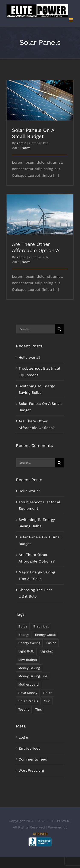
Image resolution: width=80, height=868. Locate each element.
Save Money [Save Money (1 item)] (28, 693)
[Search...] (35, 329)
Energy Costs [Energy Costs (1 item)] (45, 635)
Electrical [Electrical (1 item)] (41, 626)
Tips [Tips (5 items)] (39, 709)
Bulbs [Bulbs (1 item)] (23, 626)
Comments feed (33, 759)
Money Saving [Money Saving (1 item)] (29, 668)
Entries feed (30, 748)
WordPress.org (31, 770)
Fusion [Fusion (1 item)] (51, 643)
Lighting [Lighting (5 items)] (46, 651)
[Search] (59, 329)
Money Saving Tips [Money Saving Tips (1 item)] (33, 676)
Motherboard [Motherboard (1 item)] (29, 684)
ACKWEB (40, 834)
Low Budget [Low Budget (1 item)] (28, 660)
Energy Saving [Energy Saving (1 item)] (29, 643)
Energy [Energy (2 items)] (24, 635)
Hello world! (29, 357)
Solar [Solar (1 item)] (47, 693)
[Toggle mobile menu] (71, 20)
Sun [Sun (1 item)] (47, 701)
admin (22, 143)
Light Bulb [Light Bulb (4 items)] (26, 651)
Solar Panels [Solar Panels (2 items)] (28, 701)
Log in (24, 737)
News (26, 148)
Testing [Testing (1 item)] (24, 709)
